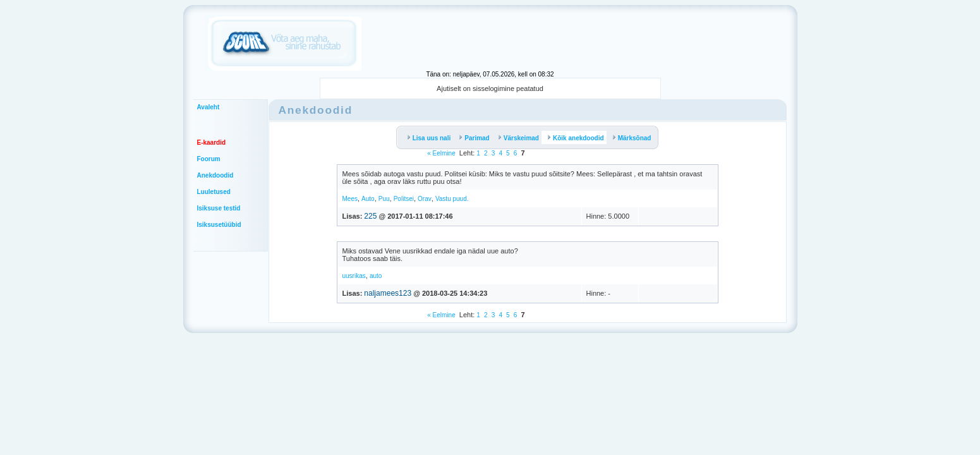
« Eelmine (441, 153)
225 (370, 216)
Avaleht (209, 107)
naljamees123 (388, 293)
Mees (350, 199)
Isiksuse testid (219, 208)
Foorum (209, 159)
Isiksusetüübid (219, 225)
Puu (384, 199)
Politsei (404, 199)
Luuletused (214, 192)
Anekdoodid (215, 175)
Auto (368, 199)
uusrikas (354, 276)
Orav (425, 199)
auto (376, 276)
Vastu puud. (452, 199)
